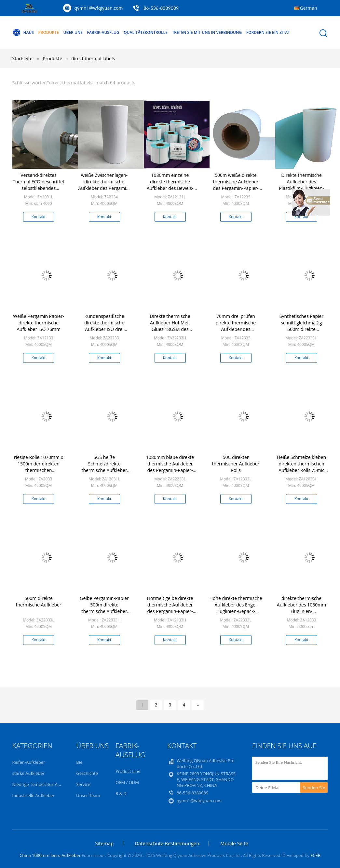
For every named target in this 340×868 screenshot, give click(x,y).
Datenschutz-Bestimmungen (167, 843)
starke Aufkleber (28, 773)
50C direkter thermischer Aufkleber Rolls (236, 464)
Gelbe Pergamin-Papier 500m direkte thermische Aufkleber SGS (104, 608)
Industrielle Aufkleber (34, 795)
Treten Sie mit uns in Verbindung (207, 32)
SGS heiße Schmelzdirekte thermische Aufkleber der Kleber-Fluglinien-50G (104, 470)
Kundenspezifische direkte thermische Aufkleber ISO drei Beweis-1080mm (104, 326)
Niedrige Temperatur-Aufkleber (43, 784)
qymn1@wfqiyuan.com (99, 8)
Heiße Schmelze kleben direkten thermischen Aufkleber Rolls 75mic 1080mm (301, 467)
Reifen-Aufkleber (29, 762)
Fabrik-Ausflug (103, 32)
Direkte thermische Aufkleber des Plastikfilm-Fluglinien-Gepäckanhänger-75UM (301, 185)
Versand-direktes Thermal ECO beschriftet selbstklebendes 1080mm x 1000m (39, 185)
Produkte (49, 32)
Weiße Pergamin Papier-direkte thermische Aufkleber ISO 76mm (39, 323)
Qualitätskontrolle (146, 32)
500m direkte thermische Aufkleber (38, 601)
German (309, 8)
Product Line (128, 771)
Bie (79, 762)
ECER (315, 855)
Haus (23, 33)
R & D (121, 793)
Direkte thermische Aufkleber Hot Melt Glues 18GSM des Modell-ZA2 (170, 326)
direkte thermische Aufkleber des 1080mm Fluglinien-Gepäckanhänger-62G (301, 608)
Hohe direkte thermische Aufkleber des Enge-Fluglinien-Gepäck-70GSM (236, 608)
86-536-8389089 (161, 8)
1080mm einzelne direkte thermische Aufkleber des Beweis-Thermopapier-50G (170, 185)
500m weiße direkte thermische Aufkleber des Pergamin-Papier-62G (236, 185)
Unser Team (88, 795)
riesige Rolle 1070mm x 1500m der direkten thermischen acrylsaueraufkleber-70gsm (39, 470)
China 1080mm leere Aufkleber (50, 855)
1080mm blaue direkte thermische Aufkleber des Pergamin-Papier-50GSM (170, 467)
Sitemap (104, 843)
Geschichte (87, 773)
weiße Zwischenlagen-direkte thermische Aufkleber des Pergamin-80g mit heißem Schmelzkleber (104, 188)
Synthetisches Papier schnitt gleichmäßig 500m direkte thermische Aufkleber (301, 326)
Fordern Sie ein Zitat (268, 32)
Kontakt (39, 217)
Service (83, 784)
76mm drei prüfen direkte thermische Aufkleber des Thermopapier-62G (236, 326)
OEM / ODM (127, 782)
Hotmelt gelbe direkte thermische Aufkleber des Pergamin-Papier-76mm (170, 608)
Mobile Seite (234, 843)
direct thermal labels (93, 58)
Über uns (73, 32)
